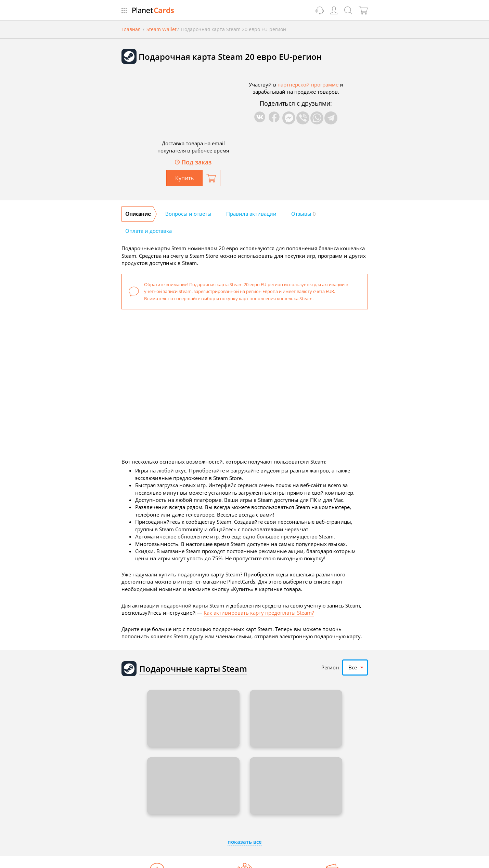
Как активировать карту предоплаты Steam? (259, 613)
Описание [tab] (138, 214)
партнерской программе (308, 84)
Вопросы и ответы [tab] (188, 214)
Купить (184, 178)
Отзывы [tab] (304, 214)
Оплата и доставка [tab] (149, 231)
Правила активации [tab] (251, 214)
